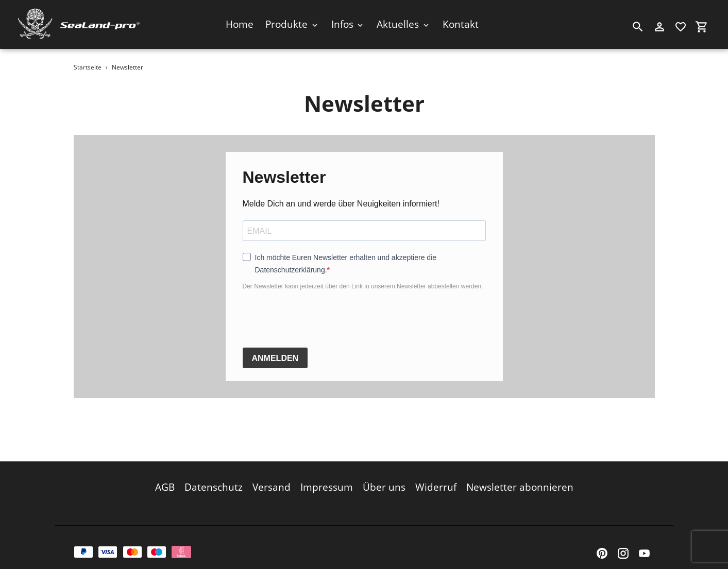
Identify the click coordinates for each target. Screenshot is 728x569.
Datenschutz (214, 481)
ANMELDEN (275, 358)
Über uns (384, 481)
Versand (272, 481)
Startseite (88, 67)
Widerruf (436, 481)
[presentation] (321, 319)
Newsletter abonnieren (520, 481)
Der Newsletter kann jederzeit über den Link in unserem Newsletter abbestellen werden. (363, 286)
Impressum (327, 481)
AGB (165, 481)
